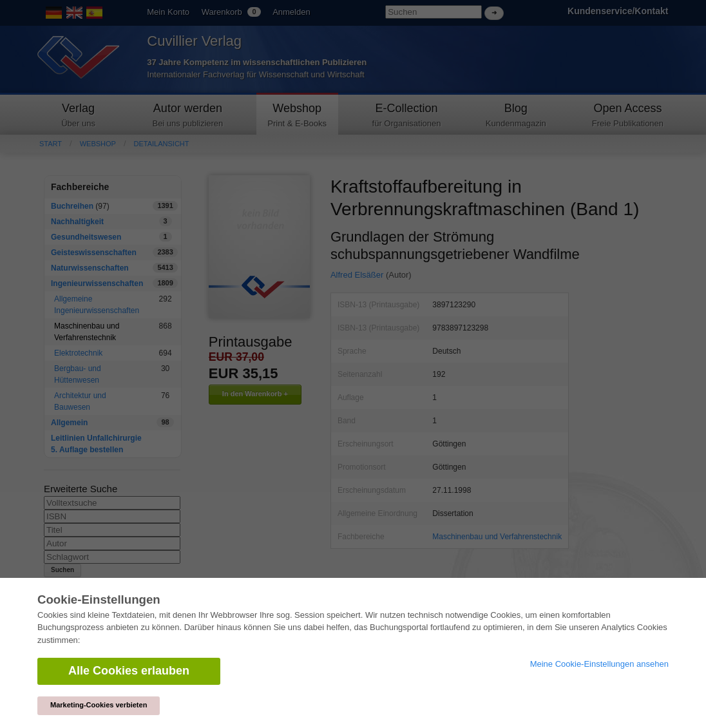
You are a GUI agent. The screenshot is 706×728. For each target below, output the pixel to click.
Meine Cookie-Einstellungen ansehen (599, 664)
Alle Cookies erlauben (129, 671)
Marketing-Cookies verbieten (99, 705)
